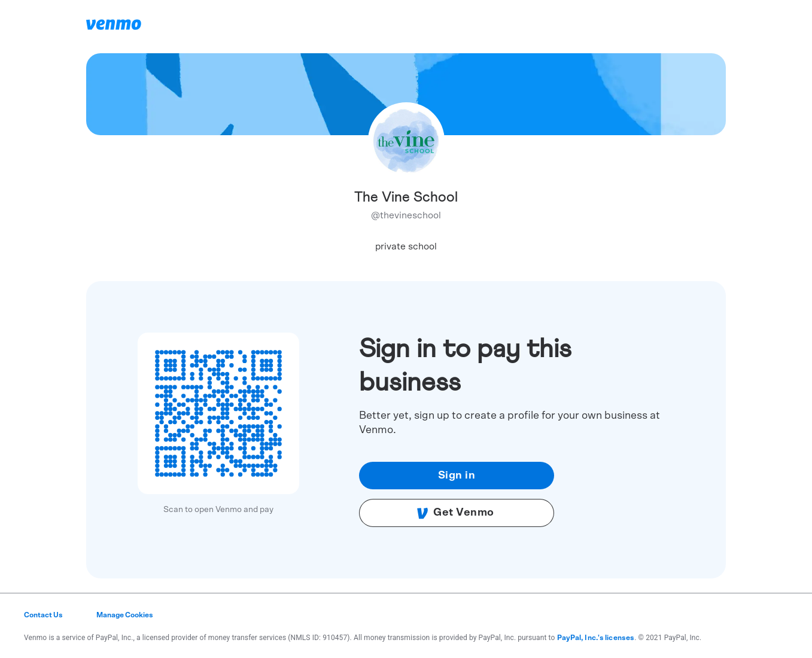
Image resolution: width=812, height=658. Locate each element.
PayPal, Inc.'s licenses (596, 638)
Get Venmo (455, 513)
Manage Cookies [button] (125, 615)
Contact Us (43, 615)
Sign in (457, 476)
